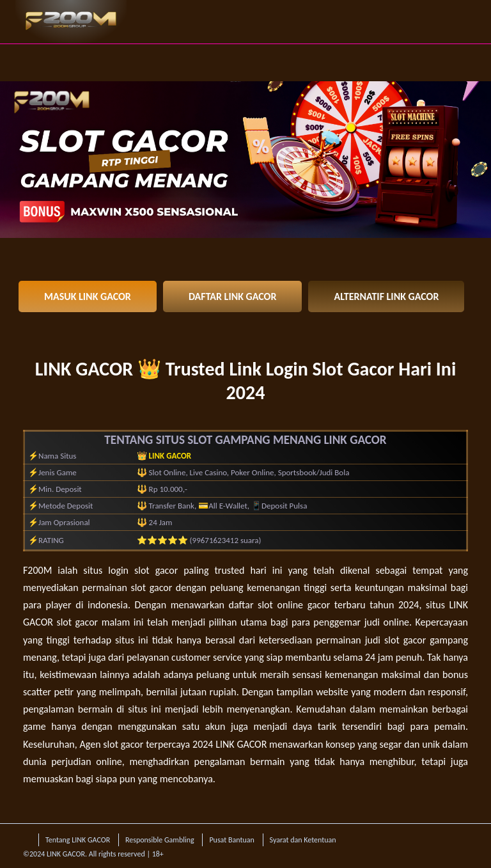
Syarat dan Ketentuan (303, 840)
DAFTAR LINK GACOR (233, 296)
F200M (37, 570)
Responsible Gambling (160, 840)
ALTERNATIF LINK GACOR (386, 296)
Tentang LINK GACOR (78, 840)
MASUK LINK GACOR (88, 296)
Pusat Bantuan (231, 840)
